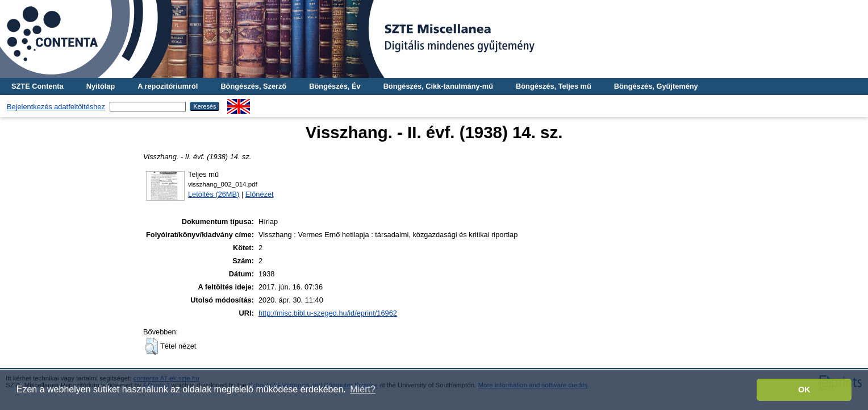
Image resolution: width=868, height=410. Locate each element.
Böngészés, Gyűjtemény (656, 86)
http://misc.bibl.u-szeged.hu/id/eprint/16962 (328, 313)
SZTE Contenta (37, 86)
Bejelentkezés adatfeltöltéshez (56, 107)
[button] (151, 346)
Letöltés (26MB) (214, 194)
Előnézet (260, 194)
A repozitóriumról (168, 86)
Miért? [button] (362, 389)
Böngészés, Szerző (253, 86)
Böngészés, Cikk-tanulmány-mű (438, 86)
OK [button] (804, 390)
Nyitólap (101, 86)
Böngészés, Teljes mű (554, 86)
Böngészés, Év (335, 86)
